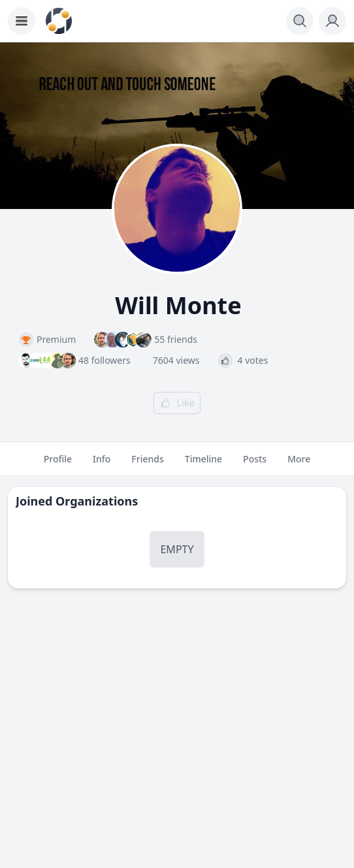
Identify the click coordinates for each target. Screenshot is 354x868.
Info (102, 464)
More (299, 464)
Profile (58, 464)
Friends (147, 464)
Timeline (203, 464)
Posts (255, 464)
